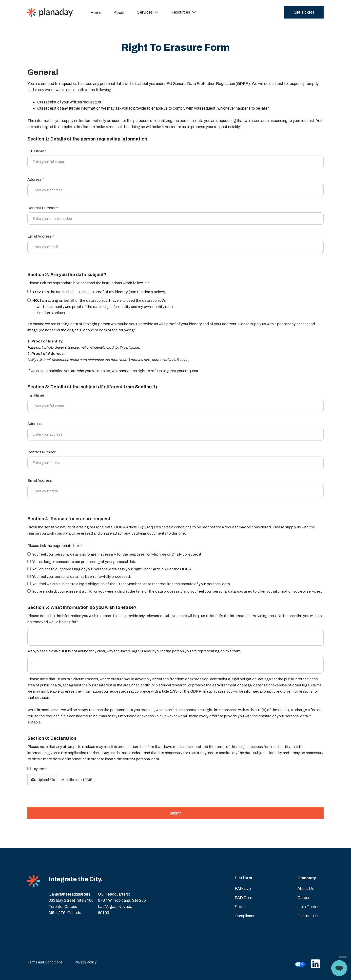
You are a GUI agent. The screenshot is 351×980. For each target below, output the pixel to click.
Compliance (245, 916)
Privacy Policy (86, 962)
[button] (148, 12)
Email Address (41, 236)
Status (241, 907)
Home (96, 12)
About (119, 12)
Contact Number (43, 208)
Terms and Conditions (45, 962)
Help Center (308, 907)
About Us (306, 889)
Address (36, 180)
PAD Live (243, 889)
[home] (50, 12)
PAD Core (244, 898)
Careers (304, 898)
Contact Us (308, 916)
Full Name (37, 151)
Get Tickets (304, 12)
